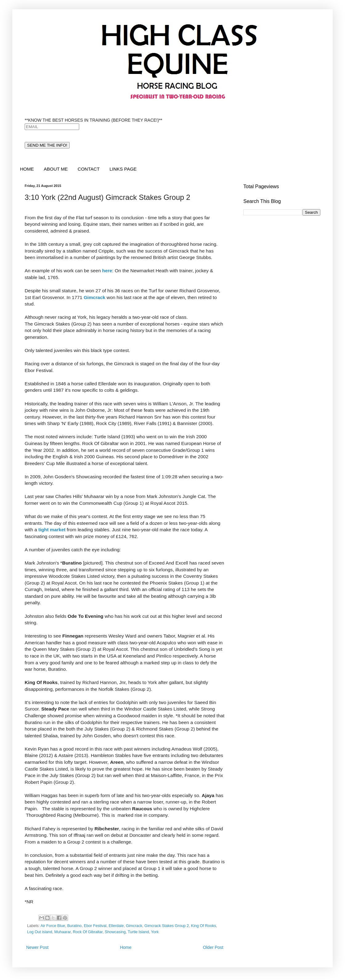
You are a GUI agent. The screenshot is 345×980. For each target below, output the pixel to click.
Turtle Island (138, 932)
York (155, 932)
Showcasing (115, 932)
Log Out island (40, 932)
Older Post (213, 947)
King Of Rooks (203, 926)
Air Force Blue (53, 926)
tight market (52, 530)
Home (126, 947)
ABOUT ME (56, 169)
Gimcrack (134, 926)
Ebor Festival (95, 926)
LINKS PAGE (123, 169)
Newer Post (37, 947)
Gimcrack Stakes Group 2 (167, 926)
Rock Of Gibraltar (88, 932)
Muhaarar (62, 932)
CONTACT (89, 169)
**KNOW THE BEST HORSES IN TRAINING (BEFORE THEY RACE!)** (93, 120)
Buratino (74, 926)
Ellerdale (116, 926)
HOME (27, 169)
